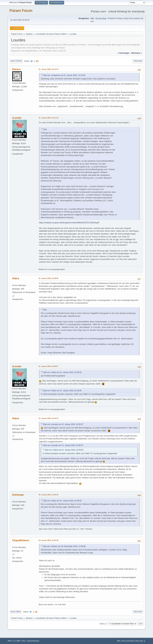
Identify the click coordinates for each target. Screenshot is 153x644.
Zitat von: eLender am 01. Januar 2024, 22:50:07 (63, 424)
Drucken (138, 61)
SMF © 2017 (21, 641)
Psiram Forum (21, 11)
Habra (16, 278)
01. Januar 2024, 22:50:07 (49, 366)
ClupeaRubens (21, 540)
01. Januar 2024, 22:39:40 (49, 278)
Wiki (92, 18)
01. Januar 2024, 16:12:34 (49, 69)
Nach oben (16, 612)
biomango (18, 495)
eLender (17, 118)
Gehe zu (103, 624)
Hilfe (119, 641)
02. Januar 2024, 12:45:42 (49, 495)
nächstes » (137, 53)
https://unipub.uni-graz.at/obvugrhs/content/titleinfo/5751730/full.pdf (69, 222)
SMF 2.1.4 (12, 641)
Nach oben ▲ (140, 641)
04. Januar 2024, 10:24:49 (49, 540)
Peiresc (17, 69)
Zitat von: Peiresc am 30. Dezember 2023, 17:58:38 (64, 546)
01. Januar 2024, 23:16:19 (49, 418)
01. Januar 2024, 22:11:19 (49, 118)
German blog (101, 18)
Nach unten (16, 61)
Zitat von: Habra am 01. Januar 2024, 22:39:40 (62, 372)
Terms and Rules (128, 641)
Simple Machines (33, 641)
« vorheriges (123, 53)
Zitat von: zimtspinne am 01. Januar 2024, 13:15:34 (64, 75)
